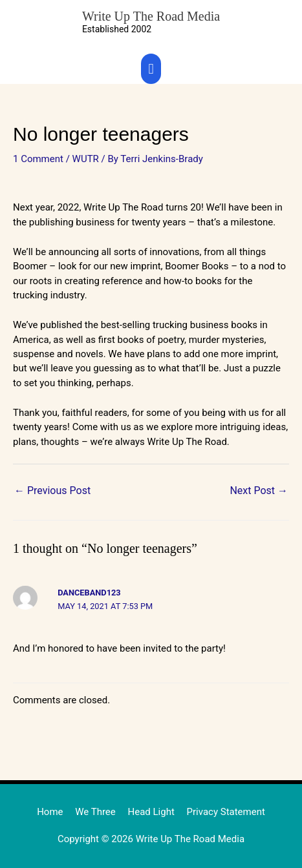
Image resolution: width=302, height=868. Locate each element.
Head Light (151, 812)
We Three (95, 812)
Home (50, 812)
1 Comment (38, 159)
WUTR (86, 159)
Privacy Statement (226, 812)
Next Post (259, 491)
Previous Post (52, 491)
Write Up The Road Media (151, 16)
